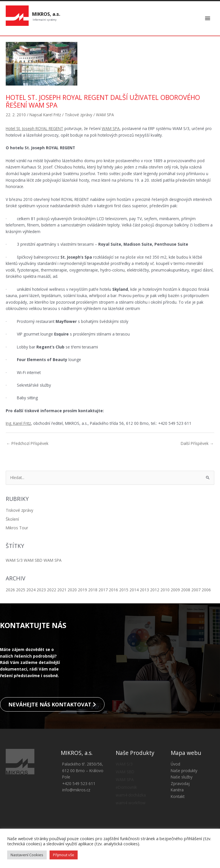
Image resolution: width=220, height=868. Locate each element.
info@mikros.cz (76, 796)
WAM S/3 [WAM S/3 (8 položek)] (14, 561)
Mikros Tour (17, 529)
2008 (186, 591)
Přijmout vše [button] (64, 855)
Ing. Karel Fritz (18, 424)
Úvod (175, 770)
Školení (12, 520)
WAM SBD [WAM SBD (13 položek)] (33, 561)
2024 (31, 591)
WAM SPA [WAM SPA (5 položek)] (53, 561)
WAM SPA (105, 116)
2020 (72, 591)
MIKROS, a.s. (46, 15)
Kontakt (178, 802)
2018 (93, 591)
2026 (10, 591)
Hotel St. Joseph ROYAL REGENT (35, 129)
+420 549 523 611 (79, 789)
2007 (196, 591)
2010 (165, 591)
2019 (82, 591)
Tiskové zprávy (19, 511)
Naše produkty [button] (184, 777)
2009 (175, 591)
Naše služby (182, 783)
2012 (155, 591)
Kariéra (177, 796)
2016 (113, 591)
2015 (124, 591)
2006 (206, 591)
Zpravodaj (180, 789)
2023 (41, 591)
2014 (134, 591)
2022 (52, 591)
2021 (62, 591)
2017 (103, 591)
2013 (144, 591)
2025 (21, 591)
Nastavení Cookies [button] (27, 855)
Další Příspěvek (197, 444)
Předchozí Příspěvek (27, 444)
